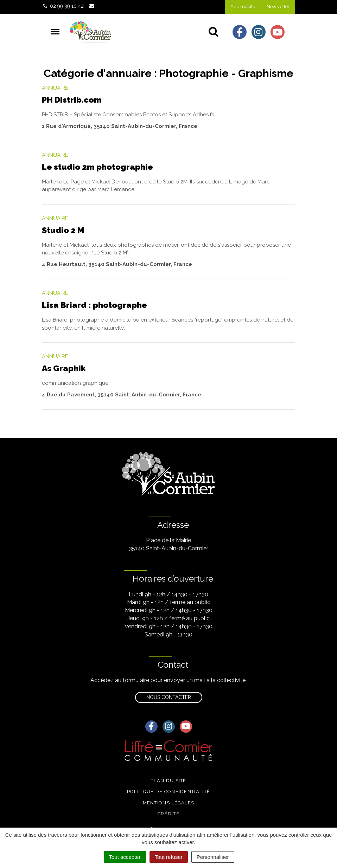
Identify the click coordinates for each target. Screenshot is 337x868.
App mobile (243, 7)
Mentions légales (169, 803)
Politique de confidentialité (168, 792)
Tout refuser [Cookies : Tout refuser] (169, 857)
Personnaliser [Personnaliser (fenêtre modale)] (213, 857)
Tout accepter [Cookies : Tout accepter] (125, 857)
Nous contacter (169, 697)
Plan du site (168, 781)
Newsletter (278, 7)
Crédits (168, 814)
